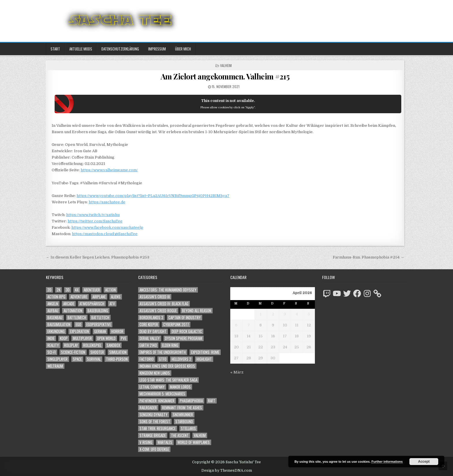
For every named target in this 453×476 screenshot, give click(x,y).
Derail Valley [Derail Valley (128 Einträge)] (150, 338)
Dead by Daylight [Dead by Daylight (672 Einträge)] (153, 331)
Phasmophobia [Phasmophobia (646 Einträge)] (191, 401)
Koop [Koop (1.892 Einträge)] (64, 338)
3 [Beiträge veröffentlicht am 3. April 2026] (285, 314)
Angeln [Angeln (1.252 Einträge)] (53, 304)
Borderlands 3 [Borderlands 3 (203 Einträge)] (151, 318)
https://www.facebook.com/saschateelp (107, 227)
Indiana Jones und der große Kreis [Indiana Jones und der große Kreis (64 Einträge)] (167, 366)
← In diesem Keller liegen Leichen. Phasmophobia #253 (98, 257)
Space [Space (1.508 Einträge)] (77, 359)
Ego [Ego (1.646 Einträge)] (78, 325)
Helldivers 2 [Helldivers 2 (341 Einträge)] (181, 359)
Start (55, 49)
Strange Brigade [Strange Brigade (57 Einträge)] (153, 435)
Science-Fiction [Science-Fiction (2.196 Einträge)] (73, 352)
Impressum (157, 49)
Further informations (387, 462)
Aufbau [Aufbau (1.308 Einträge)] (53, 311)
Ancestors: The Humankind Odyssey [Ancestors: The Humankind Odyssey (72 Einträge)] (168, 290)
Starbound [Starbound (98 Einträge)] (184, 422)
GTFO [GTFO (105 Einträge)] (163, 359)
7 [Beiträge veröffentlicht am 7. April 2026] (249, 325)
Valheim (226, 65)
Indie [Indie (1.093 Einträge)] (51, 338)
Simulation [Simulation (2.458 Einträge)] (118, 352)
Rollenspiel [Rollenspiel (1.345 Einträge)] (92, 345)
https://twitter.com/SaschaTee (95, 221)
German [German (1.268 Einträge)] (100, 331)
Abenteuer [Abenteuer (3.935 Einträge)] (92, 290)
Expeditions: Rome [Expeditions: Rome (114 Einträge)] (205, 352)
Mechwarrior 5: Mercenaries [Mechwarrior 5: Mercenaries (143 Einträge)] (162, 394)
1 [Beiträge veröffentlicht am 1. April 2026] (261, 314)
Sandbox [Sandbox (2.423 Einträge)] (113, 345)
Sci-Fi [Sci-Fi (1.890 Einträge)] (52, 352)
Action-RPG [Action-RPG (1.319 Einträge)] (56, 297)
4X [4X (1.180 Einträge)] (77, 290)
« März (237, 372)
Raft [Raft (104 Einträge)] (212, 401)
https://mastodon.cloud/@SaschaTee (105, 234)
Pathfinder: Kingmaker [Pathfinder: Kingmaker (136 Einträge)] (157, 401)
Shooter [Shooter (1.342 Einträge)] (97, 352)
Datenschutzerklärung (120, 49)
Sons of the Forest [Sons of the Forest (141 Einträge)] (155, 422)
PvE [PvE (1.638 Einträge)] (124, 338)
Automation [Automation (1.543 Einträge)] (73, 311)
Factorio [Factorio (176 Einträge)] (147, 359)
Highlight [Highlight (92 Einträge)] (204, 359)
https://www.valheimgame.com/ (109, 170)
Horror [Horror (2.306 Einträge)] (117, 331)
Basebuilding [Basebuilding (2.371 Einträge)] (98, 311)
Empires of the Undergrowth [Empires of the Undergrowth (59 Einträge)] (163, 352)
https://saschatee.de (107, 202)
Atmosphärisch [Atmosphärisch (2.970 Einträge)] (92, 304)
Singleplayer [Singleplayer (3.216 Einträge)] (57, 359)
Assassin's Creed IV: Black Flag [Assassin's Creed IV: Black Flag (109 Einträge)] (164, 304)
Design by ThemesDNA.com (227, 471)
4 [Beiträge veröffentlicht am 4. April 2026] (297, 314)
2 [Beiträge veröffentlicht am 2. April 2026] (273, 314)
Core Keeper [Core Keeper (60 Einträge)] (149, 325)
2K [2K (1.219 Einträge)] (59, 290)
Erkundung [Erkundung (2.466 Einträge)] (56, 331)
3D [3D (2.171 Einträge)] (68, 290)
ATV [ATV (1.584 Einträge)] (112, 304)
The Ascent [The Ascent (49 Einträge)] (180, 435)
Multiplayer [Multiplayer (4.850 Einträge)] (82, 338)
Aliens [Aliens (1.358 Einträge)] (116, 297)
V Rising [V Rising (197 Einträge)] (146, 442)
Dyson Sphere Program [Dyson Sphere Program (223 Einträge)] (184, 338)
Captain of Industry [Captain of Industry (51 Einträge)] (185, 318)
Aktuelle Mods (81, 49)
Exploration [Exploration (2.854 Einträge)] (79, 331)
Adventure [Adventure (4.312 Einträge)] (79, 297)
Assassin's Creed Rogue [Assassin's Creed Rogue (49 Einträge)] (158, 311)
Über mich (183, 49)
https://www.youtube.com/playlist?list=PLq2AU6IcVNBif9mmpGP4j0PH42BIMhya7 (153, 196)
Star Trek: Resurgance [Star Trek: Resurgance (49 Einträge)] (158, 428)
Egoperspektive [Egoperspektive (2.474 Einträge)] (99, 325)
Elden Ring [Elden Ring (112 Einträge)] (170, 345)
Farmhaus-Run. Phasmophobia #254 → (368, 257)
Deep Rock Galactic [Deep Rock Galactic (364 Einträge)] (187, 331)
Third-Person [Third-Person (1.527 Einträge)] (117, 359)
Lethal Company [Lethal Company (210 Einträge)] (152, 387)
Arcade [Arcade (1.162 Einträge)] (69, 304)
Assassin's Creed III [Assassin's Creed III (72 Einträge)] (155, 297)
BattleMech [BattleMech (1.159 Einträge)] (77, 318)
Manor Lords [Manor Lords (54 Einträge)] (180, 387)
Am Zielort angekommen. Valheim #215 (225, 76)
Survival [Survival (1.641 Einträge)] (94, 359)
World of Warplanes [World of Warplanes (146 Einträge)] (194, 442)
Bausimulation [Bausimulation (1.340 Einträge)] (59, 325)
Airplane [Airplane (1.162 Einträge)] (99, 297)
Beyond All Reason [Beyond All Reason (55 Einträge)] (197, 311)
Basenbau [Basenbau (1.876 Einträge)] (55, 318)
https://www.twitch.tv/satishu (93, 215)
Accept (424, 462)
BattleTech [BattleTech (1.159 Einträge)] (100, 318)
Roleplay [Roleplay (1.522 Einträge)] (71, 345)
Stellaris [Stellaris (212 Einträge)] (188, 428)
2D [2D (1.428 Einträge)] (49, 290)
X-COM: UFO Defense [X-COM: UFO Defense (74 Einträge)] (154, 449)
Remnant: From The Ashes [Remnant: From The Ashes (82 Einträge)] (182, 408)
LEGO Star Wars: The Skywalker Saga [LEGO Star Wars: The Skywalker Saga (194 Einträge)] (168, 380)
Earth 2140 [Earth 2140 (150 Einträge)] (148, 345)
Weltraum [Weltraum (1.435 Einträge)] (55, 366)
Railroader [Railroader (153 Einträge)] (148, 408)
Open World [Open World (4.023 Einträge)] (106, 338)
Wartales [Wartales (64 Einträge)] (165, 442)
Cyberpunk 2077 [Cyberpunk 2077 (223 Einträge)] (176, 325)
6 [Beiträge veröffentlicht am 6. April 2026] (236, 325)
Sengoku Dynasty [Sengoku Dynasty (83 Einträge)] (154, 415)
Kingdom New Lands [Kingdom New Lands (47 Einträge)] (155, 373)
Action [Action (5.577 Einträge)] (111, 290)
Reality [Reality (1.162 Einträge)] (53, 345)
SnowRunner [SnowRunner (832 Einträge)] (183, 415)
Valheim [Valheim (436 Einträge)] (200, 435)
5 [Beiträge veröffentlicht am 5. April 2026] (309, 314)
